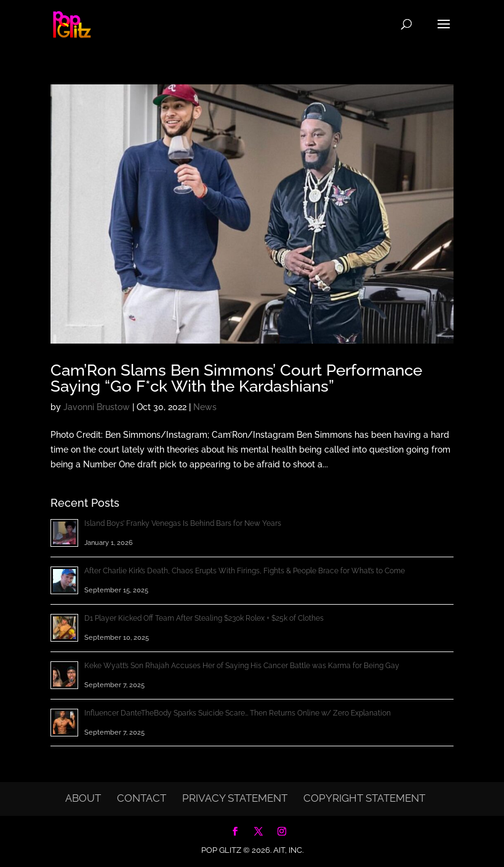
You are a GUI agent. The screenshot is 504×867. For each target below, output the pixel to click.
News (205, 407)
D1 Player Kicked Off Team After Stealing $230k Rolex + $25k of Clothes (204, 618)
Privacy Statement (235, 798)
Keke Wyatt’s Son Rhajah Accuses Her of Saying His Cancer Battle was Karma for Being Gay (242, 666)
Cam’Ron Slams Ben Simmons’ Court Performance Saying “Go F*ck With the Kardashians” (236, 378)
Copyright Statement (364, 798)
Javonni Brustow (97, 407)
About (83, 798)
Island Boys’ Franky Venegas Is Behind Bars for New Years (183, 523)
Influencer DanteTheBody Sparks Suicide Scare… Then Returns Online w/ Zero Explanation (238, 713)
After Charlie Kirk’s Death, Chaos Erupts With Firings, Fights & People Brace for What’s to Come (245, 571)
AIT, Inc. (287, 850)
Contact (142, 798)
